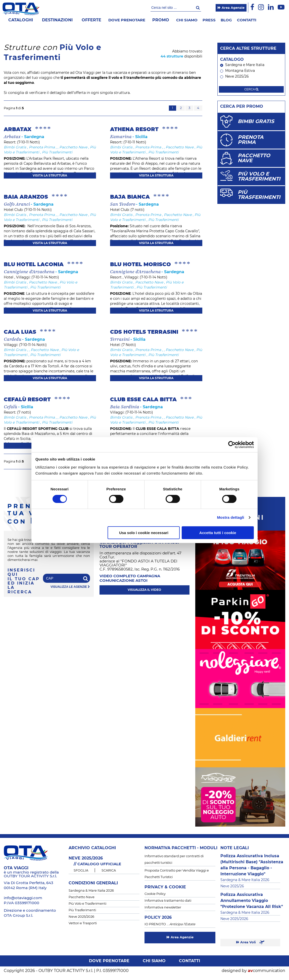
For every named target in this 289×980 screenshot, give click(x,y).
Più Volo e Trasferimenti (87, 904)
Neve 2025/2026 (81, 917)
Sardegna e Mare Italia (242, 65)
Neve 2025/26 (234, 77)
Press (209, 20)
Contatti (247, 20)
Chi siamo (187, 20)
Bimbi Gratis (15, 147)
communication (267, 971)
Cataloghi (21, 20)
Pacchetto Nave (73, 147)
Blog (226, 20)
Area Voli (250, 942)
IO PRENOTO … (170, 924)
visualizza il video (144, 590)
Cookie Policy (155, 894)
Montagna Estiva (237, 71)
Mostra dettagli (230, 517)
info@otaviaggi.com (23, 898)
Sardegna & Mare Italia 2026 (91, 891)
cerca (251, 89)
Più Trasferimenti (57, 152)
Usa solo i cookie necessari (144, 533)
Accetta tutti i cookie (218, 533)
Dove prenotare (127, 20)
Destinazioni (57, 20)
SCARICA (109, 871)
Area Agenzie (231, 8)
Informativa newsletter (163, 908)
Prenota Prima (42, 147)
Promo (161, 20)
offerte (91, 20)
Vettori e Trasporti (83, 923)
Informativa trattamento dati (168, 901)
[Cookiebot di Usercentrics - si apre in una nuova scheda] (232, 445)
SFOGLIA (81, 871)
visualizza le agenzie (70, 587)
